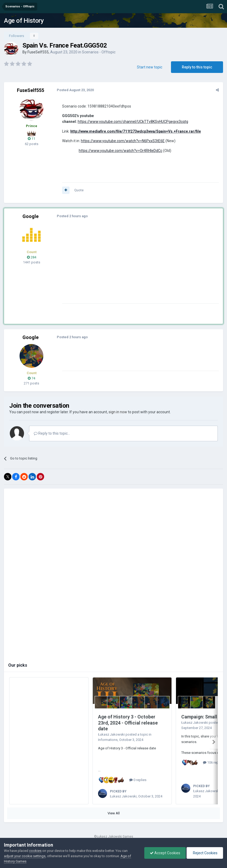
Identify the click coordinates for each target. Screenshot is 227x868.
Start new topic (150, 67)
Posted (75, 90)
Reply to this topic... (52, 433)
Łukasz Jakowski (111, 734)
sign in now (118, 412)
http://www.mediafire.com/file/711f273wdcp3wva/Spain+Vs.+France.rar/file (136, 131)
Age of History (24, 21)
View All (114, 813)
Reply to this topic (197, 67)
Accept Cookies (165, 853)
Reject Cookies (205, 853)
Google (31, 216)
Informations (108, 740)
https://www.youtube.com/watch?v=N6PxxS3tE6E (123, 141)
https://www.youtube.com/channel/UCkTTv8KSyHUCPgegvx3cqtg (133, 122)
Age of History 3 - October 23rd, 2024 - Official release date (128, 723)
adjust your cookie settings (25, 856)
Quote (79, 190)
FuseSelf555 (38, 52)
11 (31, 139)
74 (31, 378)
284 (32, 257)
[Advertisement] (124, 266)
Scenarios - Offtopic (99, 52)
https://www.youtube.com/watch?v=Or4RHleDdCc (121, 151)
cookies (35, 851)
